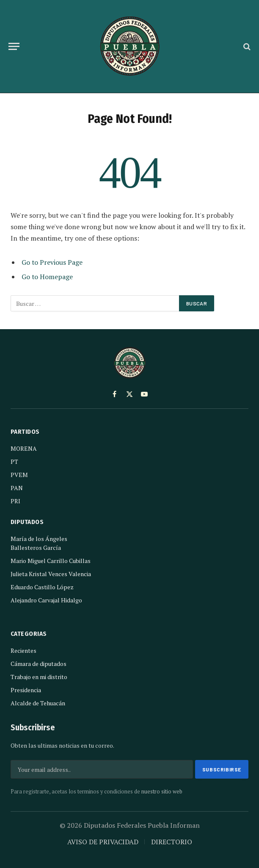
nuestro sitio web (162, 792)
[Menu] (14, 46)
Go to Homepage (47, 277)
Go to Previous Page (52, 262)
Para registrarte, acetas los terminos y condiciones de (96, 792)
